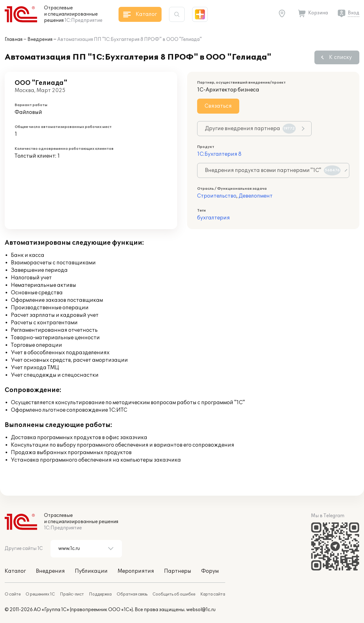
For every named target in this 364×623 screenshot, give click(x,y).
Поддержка (100, 594)
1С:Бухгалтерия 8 (219, 154)
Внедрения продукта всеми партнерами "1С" (273, 170)
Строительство (217, 196)
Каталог (15, 571)
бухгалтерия (214, 218)
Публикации (91, 571)
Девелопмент (256, 196)
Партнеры (178, 571)
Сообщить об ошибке (174, 594)
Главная (14, 39)
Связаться (218, 106)
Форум (210, 571)
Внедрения (40, 39)
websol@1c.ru (201, 610)
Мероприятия (136, 571)
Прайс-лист (72, 594)
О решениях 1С (40, 594)
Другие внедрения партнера (250, 129)
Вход (354, 13)
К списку (340, 57)
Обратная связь (132, 594)
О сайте (13, 594)
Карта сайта (213, 594)
